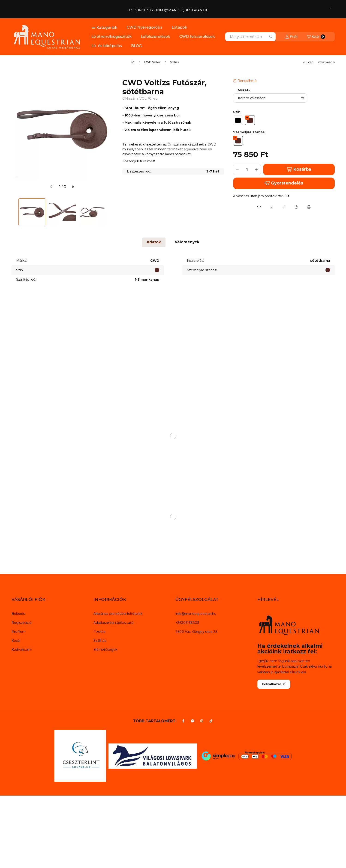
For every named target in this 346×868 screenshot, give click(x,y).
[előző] (51, 187)
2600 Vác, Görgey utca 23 (196, 632)
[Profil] (291, 37)
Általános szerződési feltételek (118, 614)
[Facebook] (183, 721)
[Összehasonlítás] (284, 207)
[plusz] (256, 169)
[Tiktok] (211, 721)
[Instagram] (202, 721)
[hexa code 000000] (238, 120)
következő (326, 62)
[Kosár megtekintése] (316, 37)
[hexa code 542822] (250, 120)
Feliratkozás (274, 684)
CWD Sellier (152, 62)
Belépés (18, 614)
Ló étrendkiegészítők (111, 37)
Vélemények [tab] (187, 242)
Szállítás (100, 641)
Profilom (19, 632)
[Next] (111, 212)
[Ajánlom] (271, 207)
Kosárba (299, 169)
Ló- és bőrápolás (107, 46)
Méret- (244, 90)
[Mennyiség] (247, 169)
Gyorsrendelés (284, 183)
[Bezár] (330, 8)
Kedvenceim (22, 650)
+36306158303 (187, 623)
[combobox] (250, 37)
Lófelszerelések (155, 37)
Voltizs (174, 62)
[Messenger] (193, 721)
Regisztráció (21, 623)
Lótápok (179, 27)
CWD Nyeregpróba (145, 27)
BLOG (137, 46)
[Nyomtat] (309, 207)
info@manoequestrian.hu (196, 614)
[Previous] (14, 212)
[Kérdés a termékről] (296, 207)
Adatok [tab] (154, 242)
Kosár (16, 641)
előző (308, 62)
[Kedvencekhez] (259, 207)
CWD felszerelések (197, 37)
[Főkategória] (133, 62)
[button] (104, 27)
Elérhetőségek (105, 650)
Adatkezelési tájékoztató (113, 623)
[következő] (73, 187)
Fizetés (99, 632)
